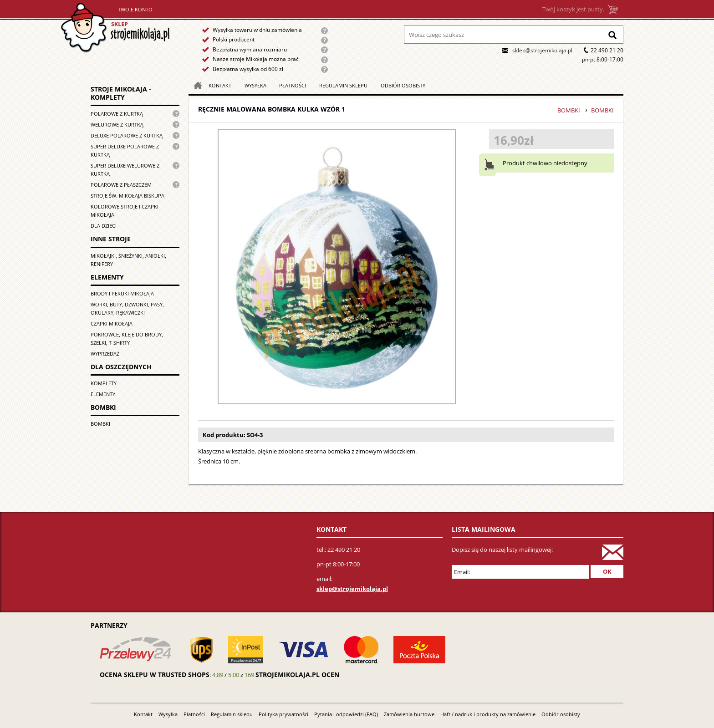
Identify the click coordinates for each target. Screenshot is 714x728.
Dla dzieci (104, 226)
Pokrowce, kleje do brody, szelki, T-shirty (127, 339)
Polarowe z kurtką (117, 114)
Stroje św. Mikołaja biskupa (127, 196)
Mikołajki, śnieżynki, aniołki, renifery (128, 260)
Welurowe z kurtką (117, 125)
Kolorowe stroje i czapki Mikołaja (125, 211)
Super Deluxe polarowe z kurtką (125, 150)
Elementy (103, 394)
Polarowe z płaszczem (121, 185)
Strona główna (139, 33)
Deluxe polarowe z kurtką (127, 135)
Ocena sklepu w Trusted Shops (155, 675)
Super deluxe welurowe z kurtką (125, 170)
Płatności (293, 85)
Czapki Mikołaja (112, 323)
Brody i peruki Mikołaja (122, 293)
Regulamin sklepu (343, 85)
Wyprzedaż (105, 354)
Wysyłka (255, 85)
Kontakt (220, 85)
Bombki (100, 424)
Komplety (104, 383)
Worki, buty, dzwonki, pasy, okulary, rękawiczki (127, 308)
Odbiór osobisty (403, 85)
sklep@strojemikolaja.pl (542, 50)
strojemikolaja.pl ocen (297, 675)
